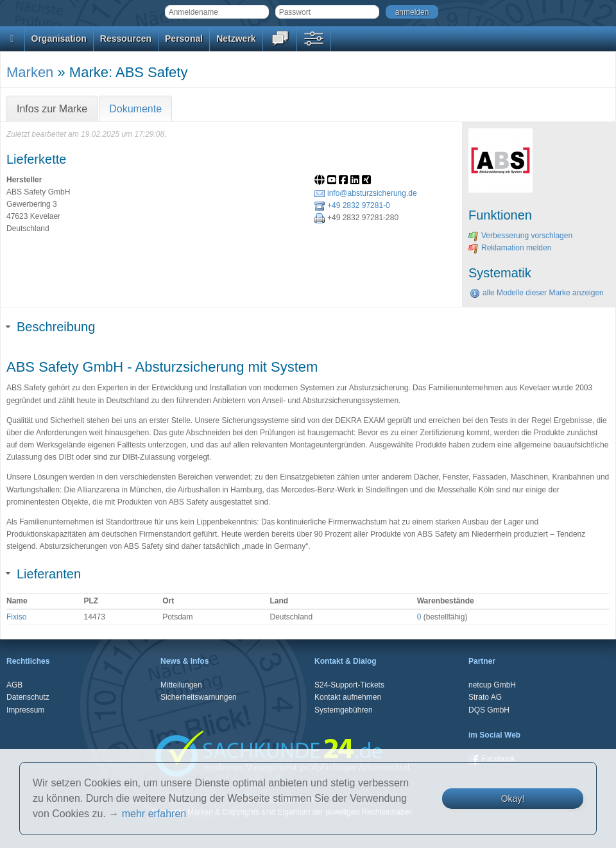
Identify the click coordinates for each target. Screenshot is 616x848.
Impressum (25, 710)
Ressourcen (126, 39)
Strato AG (485, 697)
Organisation (59, 39)
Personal (184, 39)
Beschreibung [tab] (51, 327)
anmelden (412, 12)
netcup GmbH (492, 685)
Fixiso (16, 617)
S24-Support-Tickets (349, 685)
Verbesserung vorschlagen (520, 236)
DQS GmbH (489, 710)
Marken (30, 72)
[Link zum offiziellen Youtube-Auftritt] (333, 181)
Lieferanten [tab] (44, 574)
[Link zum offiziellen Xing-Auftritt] (368, 181)
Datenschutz (28, 697)
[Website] (321, 181)
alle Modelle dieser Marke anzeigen (537, 293)
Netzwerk (236, 39)
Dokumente (135, 109)
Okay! (513, 799)
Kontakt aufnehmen (348, 697)
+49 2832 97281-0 (352, 205)
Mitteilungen (181, 685)
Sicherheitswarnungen (199, 697)
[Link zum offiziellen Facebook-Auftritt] (345, 181)
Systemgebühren (344, 710)
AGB (14, 685)
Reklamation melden (510, 248)
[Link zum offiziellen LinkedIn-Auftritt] (356, 181)
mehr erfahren (154, 814)
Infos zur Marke (52, 109)
